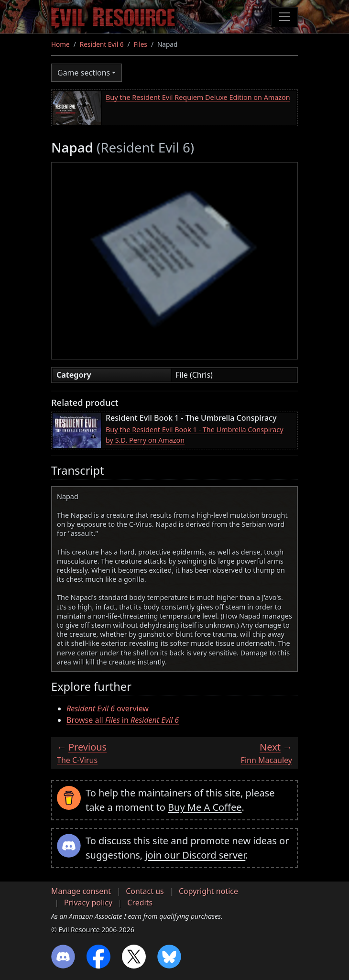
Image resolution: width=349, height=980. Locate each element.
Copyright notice (208, 891)
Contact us (145, 891)
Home (60, 44)
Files (141, 44)
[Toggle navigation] (284, 17)
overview (108, 708)
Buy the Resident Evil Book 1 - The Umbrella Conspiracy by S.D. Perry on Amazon (194, 435)
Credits (140, 903)
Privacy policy (88, 903)
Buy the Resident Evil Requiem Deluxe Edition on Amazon (198, 97)
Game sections (84, 73)
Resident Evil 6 (102, 44)
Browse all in (123, 720)
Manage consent (81, 891)
